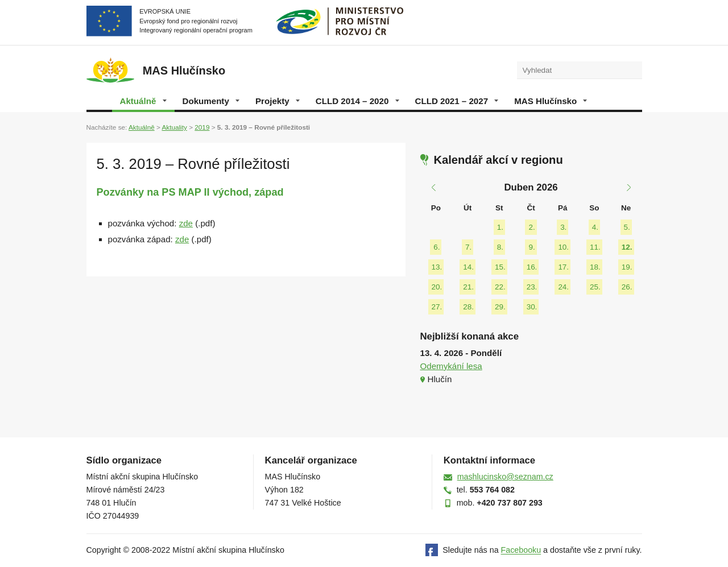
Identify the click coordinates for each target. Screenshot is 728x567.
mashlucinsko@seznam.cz (505, 477)
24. (563, 287)
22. (500, 287)
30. (532, 307)
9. (531, 247)
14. (468, 267)
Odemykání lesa (451, 366)
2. (531, 227)
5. (627, 227)
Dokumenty (211, 101)
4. (595, 227)
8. (500, 247)
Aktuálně (143, 101)
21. (468, 287)
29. (500, 307)
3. (563, 227)
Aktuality (174, 127)
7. (468, 247)
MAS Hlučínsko (551, 101)
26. (627, 287)
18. (595, 267)
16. (532, 267)
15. (500, 267)
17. (563, 267)
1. (500, 227)
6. (437, 247)
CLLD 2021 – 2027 (457, 101)
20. (437, 287)
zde (186, 223)
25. (595, 287)
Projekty (278, 101)
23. (532, 287)
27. (437, 307)
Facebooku (521, 551)
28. (468, 307)
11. (595, 247)
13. (437, 267)
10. (563, 247)
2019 (202, 127)
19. (627, 267)
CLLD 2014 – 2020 (357, 101)
